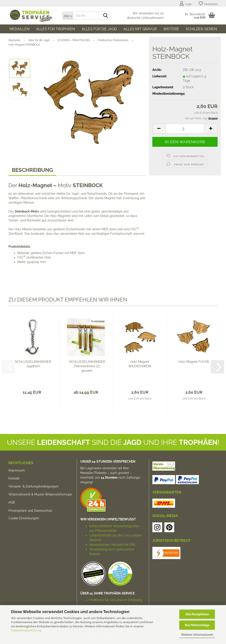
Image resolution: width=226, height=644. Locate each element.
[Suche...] (68, 16)
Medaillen (19, 29)
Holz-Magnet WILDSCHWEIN (140, 364)
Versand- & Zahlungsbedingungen (33, 486)
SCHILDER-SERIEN (201, 29)
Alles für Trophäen (55, 29)
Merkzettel (208, 4)
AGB (12, 502)
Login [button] (186, 4)
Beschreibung (32, 170)
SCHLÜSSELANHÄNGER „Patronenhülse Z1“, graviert (87, 366)
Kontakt (14, 478)
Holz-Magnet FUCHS (194, 362)
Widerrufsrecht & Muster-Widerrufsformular (40, 494)
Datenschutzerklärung (26, 630)
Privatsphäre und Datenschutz (30, 511)
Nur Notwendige (197, 625)
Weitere (171, 29)
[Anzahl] (185, 129)
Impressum (17, 470)
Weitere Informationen (197, 635)
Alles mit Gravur (140, 29)
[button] (159, 129)
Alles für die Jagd (99, 29)
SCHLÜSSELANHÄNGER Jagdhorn (33, 364)
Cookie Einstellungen (24, 518)
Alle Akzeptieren (197, 614)
